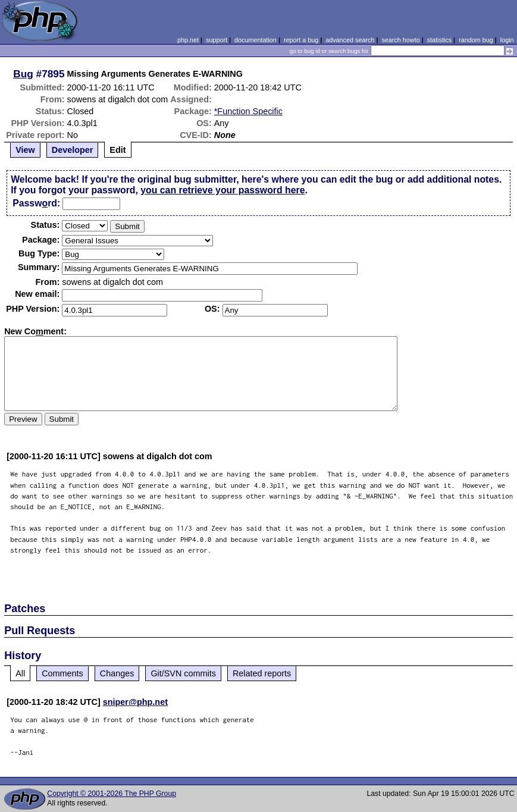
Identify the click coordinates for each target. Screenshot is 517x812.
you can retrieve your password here (223, 190)
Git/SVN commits (183, 673)
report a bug (301, 40)
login (507, 40)
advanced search (350, 40)
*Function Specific (248, 111)
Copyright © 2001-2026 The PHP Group (112, 794)
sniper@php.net (135, 702)
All (20, 673)
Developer (73, 150)
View (25, 150)
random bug (476, 40)
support (217, 40)
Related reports (262, 673)
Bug (23, 74)
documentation (256, 40)
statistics (439, 40)
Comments (62, 673)
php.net (188, 40)
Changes (117, 673)
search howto (400, 40)
